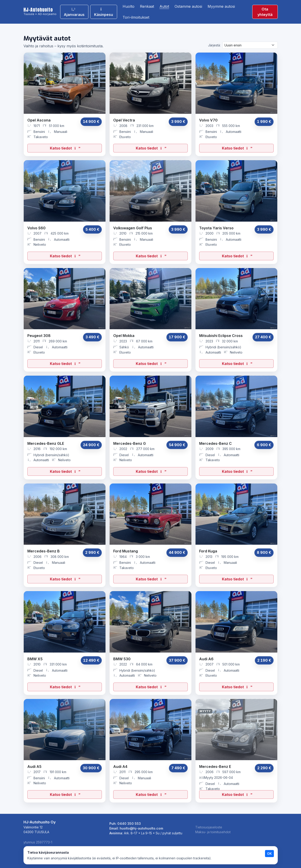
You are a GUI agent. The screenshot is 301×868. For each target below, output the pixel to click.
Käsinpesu (104, 12)
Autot (164, 6)
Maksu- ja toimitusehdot (213, 832)
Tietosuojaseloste (209, 827)
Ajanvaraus (74, 12)
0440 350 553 (129, 824)
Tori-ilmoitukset (136, 17)
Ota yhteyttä (265, 12)
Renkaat (147, 6)
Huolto (129, 6)
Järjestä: (214, 45)
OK (269, 854)
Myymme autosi (221, 6)
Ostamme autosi (188, 6)
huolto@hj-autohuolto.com (141, 828)
